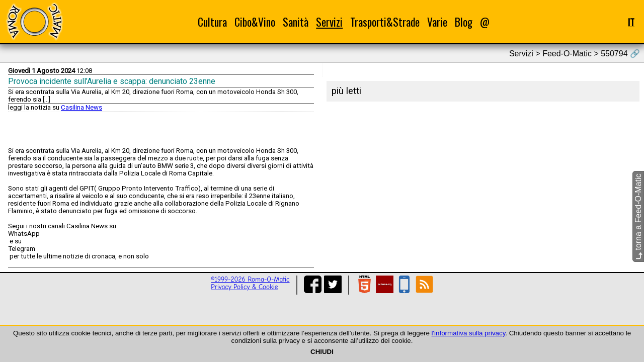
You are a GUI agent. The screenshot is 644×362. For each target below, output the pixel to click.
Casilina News (82, 107)
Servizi (329, 22)
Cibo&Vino (255, 22)
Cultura (212, 22)
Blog (464, 22)
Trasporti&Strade (385, 22)
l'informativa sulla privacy (469, 333)
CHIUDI (322, 352)
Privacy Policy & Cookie (244, 287)
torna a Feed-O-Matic (638, 217)
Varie (437, 22)
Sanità (296, 22)
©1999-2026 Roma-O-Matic (250, 279)
